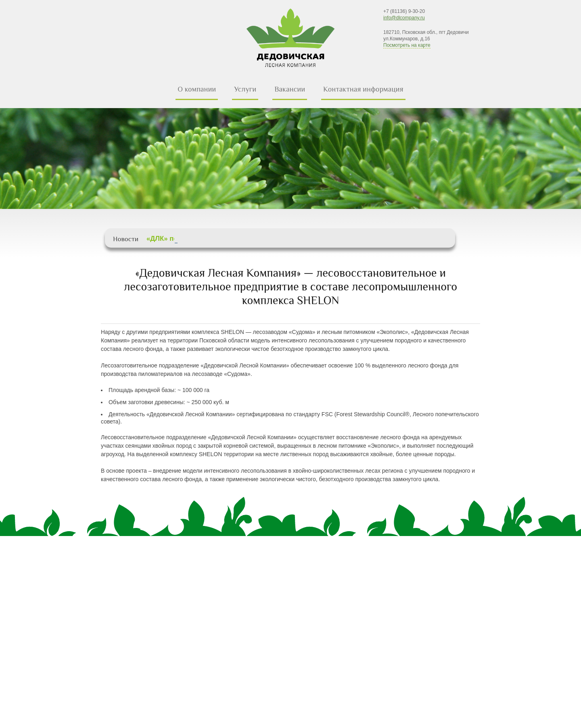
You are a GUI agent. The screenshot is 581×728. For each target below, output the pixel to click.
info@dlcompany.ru (404, 18)
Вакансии (290, 89)
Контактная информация (363, 89)
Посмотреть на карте (407, 45)
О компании (197, 89)
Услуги (245, 89)
